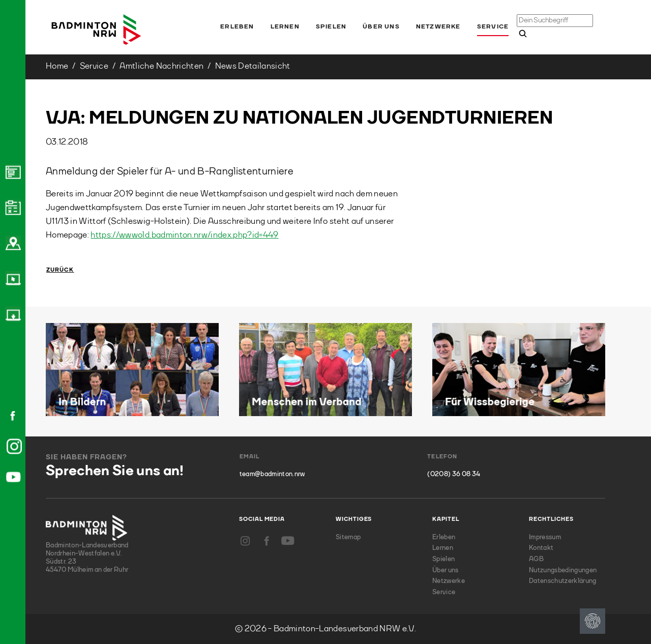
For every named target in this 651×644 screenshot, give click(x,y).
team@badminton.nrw (272, 474)
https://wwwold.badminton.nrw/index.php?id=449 (184, 235)
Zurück (60, 270)
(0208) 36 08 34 (454, 474)
